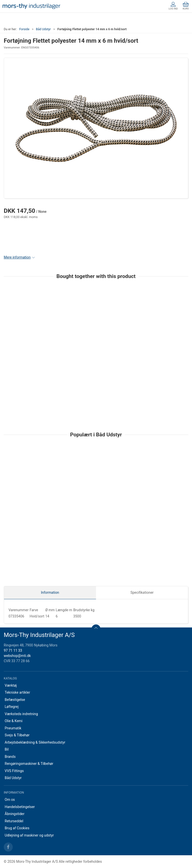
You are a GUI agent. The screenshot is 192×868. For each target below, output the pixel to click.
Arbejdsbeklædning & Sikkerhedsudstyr (35, 742)
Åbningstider (15, 814)
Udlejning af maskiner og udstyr (29, 835)
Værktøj (11, 685)
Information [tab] (50, 592)
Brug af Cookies (17, 828)
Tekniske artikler (17, 692)
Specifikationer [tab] (142, 592)
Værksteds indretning (21, 714)
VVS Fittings (14, 771)
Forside (24, 29)
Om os (10, 800)
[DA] (31, 6)
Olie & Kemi (14, 721)
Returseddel (14, 821)
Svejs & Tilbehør (17, 735)
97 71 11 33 (13, 650)
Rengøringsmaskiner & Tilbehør (29, 764)
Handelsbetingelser (20, 807)
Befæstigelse (15, 700)
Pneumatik (13, 728)
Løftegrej (12, 707)
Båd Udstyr (43, 29)
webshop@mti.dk (17, 656)
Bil (7, 749)
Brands (10, 757)
